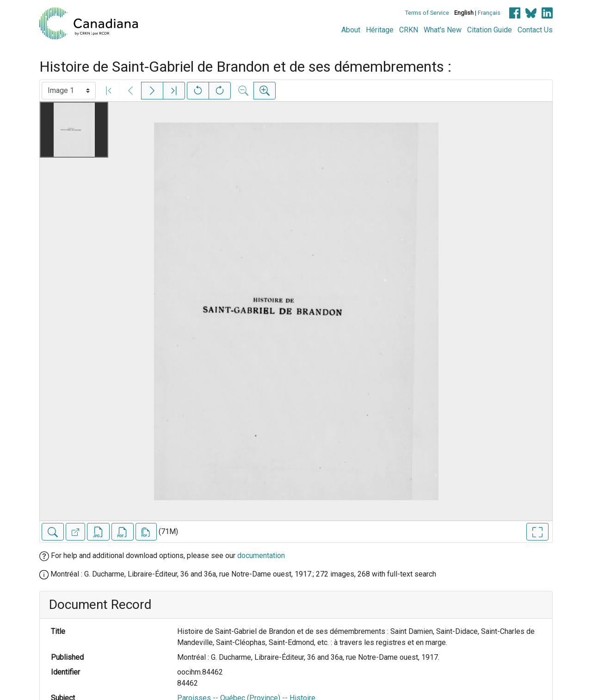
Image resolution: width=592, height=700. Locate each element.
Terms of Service (427, 13)
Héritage (380, 30)
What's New (443, 30)
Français (489, 13)
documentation (261, 556)
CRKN (409, 30)
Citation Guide (490, 30)
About (351, 30)
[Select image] (69, 91)
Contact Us (535, 30)
